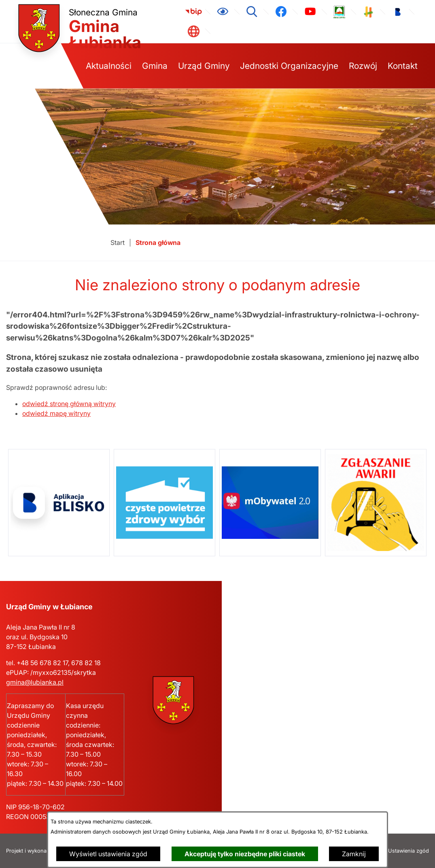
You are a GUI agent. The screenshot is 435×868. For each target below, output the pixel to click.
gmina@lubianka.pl (35, 682)
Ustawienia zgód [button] (408, 851)
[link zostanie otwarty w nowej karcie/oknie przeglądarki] (193, 12)
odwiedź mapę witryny (56, 413)
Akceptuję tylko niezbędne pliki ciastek (245, 854)
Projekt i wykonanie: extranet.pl (45, 851)
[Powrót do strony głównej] (118, 243)
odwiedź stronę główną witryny (69, 404)
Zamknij (354, 854)
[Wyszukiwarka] (252, 12)
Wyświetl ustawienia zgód (108, 854)
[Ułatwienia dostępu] (223, 12)
